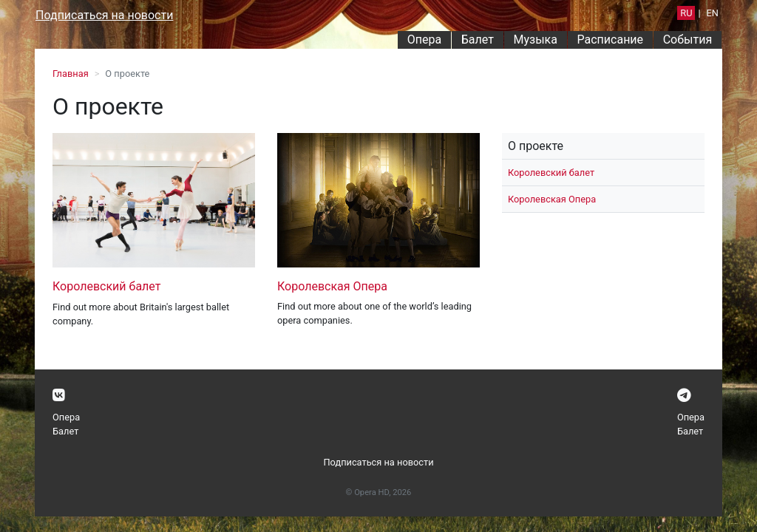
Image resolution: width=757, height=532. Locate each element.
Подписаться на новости (104, 15)
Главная (71, 74)
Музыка (535, 40)
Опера (424, 40)
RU (686, 13)
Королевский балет (106, 286)
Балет (478, 40)
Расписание (611, 40)
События (688, 40)
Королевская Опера (332, 286)
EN (713, 13)
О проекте (536, 146)
